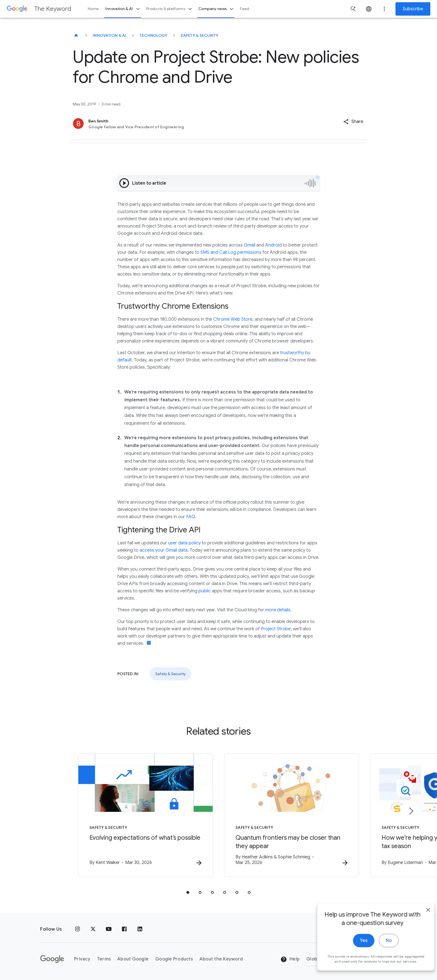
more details (278, 610)
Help (290, 959)
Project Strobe (276, 629)
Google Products (174, 959)
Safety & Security (199, 35)
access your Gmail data (164, 550)
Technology (154, 35)
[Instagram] (77, 929)
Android (274, 245)
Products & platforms (170, 9)
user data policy (184, 543)
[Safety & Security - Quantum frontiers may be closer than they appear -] (292, 815)
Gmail (250, 245)
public (205, 591)
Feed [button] (245, 9)
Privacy (82, 959)
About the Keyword (221, 959)
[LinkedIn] (140, 929)
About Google (133, 959)
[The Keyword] (76, 35)
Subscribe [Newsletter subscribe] (413, 9)
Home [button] (93, 9)
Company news (217, 9)
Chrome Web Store (233, 319)
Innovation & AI (123, 9)
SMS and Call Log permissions (231, 252)
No (380, 950)
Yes (355, 950)
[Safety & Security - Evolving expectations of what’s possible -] (145, 815)
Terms (104, 959)
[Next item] (411, 811)
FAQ (190, 517)
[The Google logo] (52, 959)
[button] (353, 122)
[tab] (188, 892)
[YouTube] (109, 929)
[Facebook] (124, 929)
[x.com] (93, 929)
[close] (420, 919)
